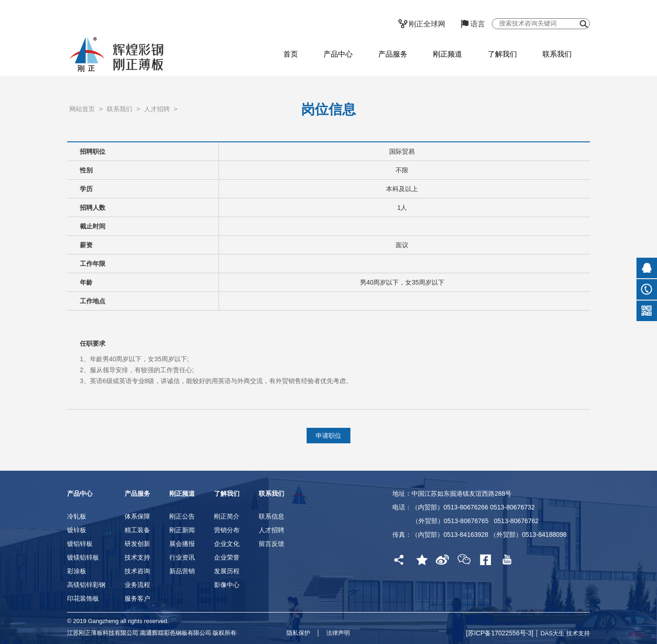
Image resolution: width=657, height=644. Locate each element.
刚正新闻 (182, 530)
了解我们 (502, 54)
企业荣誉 (227, 557)
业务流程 (137, 585)
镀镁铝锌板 (83, 557)
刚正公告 (182, 516)
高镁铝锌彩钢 (86, 585)
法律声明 (338, 633)
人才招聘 (157, 120)
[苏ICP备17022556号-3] (501, 633)
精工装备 (137, 530)
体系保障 (137, 516)
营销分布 (227, 530)
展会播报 (182, 544)
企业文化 (227, 544)
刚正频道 (448, 54)
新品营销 (182, 571)
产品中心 (338, 54)
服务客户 (137, 598)
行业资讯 (182, 557)
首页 (291, 54)
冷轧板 (77, 516)
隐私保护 (298, 633)
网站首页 (82, 120)
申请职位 (328, 436)
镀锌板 (77, 530)
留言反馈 (271, 544)
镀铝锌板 (80, 544)
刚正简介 (227, 516)
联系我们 (557, 54)
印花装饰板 (83, 598)
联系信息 (271, 516)
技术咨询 (137, 571)
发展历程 (227, 571)
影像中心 (227, 585)
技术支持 (137, 557)
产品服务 (393, 54)
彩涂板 (77, 571)
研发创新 (137, 544)
